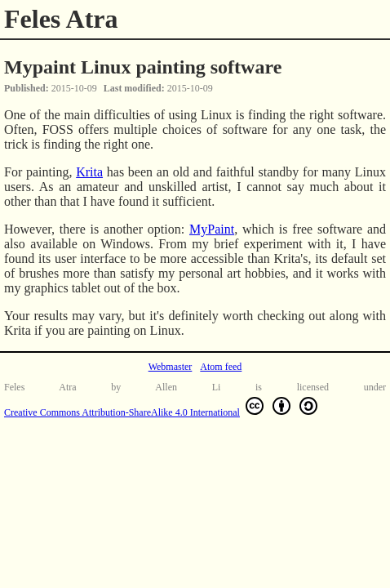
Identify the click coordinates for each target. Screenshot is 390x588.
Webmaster (171, 367)
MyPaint (212, 229)
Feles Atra (61, 19)
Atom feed (221, 367)
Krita (89, 172)
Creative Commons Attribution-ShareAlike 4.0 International (162, 406)
